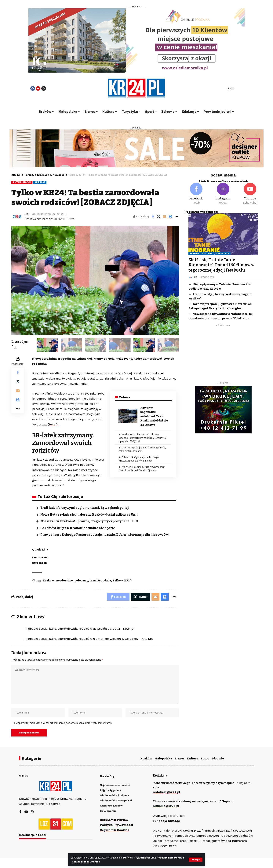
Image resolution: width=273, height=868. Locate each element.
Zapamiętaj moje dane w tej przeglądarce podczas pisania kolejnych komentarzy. (64, 723)
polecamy (81, 581)
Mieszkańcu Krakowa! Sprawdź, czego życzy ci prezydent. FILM (89, 521)
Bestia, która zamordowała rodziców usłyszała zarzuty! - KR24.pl (86, 629)
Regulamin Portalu (114, 820)
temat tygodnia (100, 581)
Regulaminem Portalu (170, 858)
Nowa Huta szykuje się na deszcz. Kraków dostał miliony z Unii (89, 515)
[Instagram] (223, 194)
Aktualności (22, 182)
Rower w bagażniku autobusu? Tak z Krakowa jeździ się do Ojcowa (154, 416)
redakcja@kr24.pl (166, 792)
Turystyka (223, 253)
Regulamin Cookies (115, 830)
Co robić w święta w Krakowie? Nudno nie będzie (78, 528)
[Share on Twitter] (159, 217)
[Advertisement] (223, 355)
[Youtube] (250, 194)
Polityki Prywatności (137, 858)
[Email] (165, 217)
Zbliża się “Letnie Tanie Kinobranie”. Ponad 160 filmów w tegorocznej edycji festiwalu (221, 265)
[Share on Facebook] (153, 217)
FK (26, 214)
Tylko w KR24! (122, 581)
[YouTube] (26, 812)
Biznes (179, 759)
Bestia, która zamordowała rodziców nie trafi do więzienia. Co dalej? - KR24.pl (96, 639)
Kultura (207, 253)
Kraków (40, 182)
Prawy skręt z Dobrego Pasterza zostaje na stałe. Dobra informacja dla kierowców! (105, 535)
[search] (213, 88)
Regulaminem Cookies (86, 862)
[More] (176, 217)
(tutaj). (53, 424)
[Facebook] (196, 194)
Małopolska (163, 759)
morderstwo (64, 581)
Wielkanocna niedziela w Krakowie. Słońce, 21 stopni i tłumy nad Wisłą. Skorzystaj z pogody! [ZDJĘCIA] (142, 438)
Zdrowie (218, 759)
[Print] (170, 217)
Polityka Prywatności (116, 825)
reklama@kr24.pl (166, 806)
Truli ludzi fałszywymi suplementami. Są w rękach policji (85, 508)
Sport (205, 759)
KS (196, 277)
